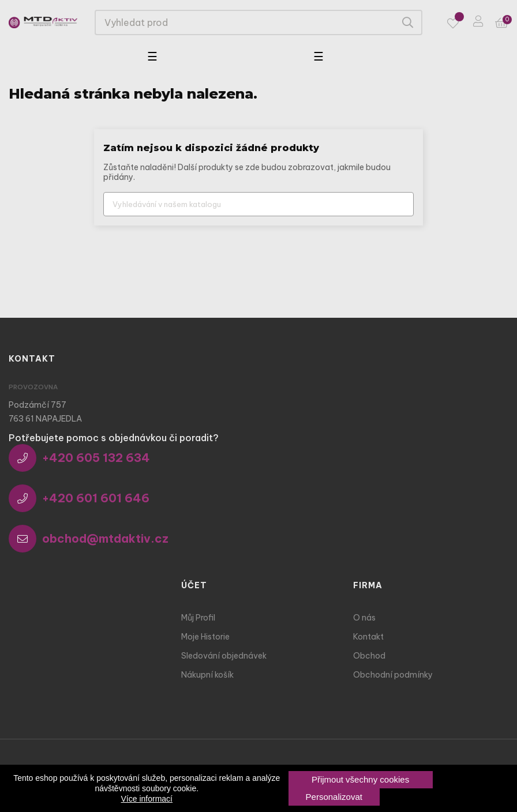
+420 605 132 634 (79, 458)
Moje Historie (205, 637)
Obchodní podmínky (393, 675)
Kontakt (368, 637)
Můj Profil (198, 618)
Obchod (369, 656)
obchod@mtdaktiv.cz (89, 539)
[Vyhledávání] (258, 204)
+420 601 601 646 (79, 498)
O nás (364, 618)
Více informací (147, 799)
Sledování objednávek (224, 656)
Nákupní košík (207, 675)
